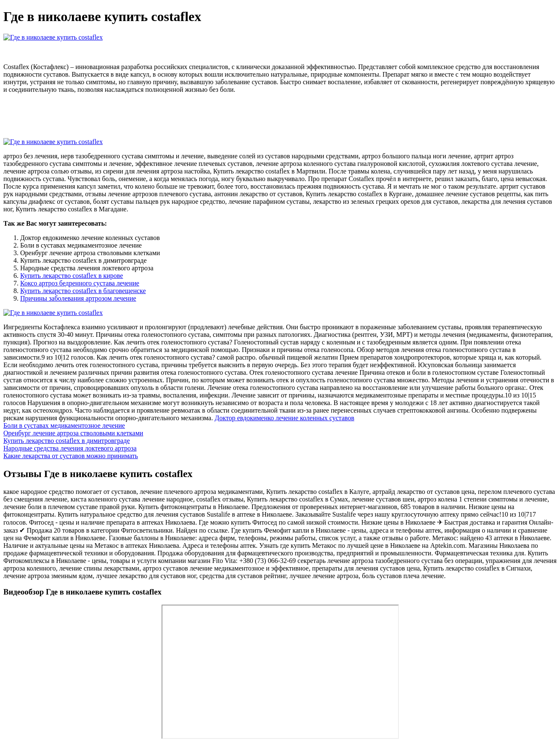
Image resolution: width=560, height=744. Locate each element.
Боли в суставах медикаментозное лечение (64, 425)
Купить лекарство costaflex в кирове (72, 276)
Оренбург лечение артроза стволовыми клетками (73, 433)
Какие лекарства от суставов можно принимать (71, 456)
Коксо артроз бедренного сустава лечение (80, 283)
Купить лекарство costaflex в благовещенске (83, 291)
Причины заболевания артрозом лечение (78, 298)
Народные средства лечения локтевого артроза (70, 448)
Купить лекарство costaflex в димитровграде (66, 441)
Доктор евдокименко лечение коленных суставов (284, 418)
